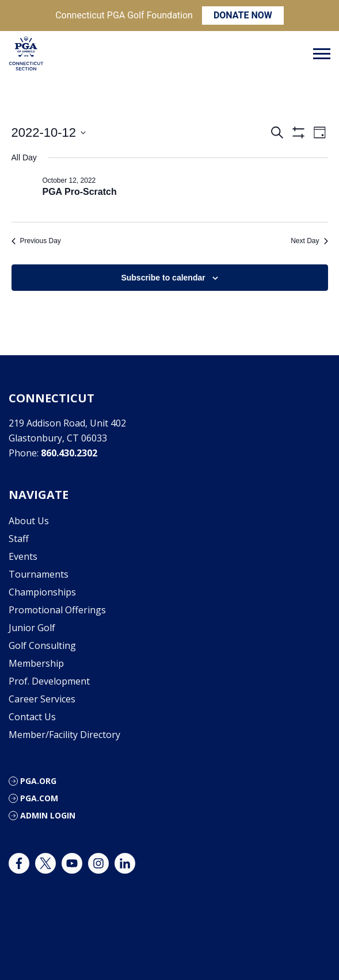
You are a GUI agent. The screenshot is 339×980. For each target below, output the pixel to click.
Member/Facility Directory (64, 735)
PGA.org (38, 781)
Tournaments (39, 574)
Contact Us (32, 717)
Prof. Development (49, 681)
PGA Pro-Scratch (80, 192)
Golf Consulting (42, 645)
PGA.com (39, 798)
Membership (36, 663)
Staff (19, 539)
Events (23, 556)
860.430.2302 (69, 453)
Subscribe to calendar (163, 278)
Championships (42, 592)
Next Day (309, 241)
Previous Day (36, 241)
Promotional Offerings (57, 610)
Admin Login (48, 815)
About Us (29, 521)
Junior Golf (32, 628)
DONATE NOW (243, 15)
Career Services (42, 699)
